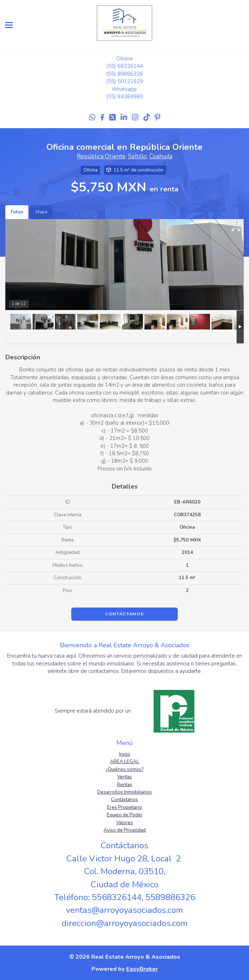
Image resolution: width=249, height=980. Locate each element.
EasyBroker (142, 969)
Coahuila (161, 156)
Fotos (17, 212)
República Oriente (101, 156)
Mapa (41, 212)
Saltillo (137, 156)
